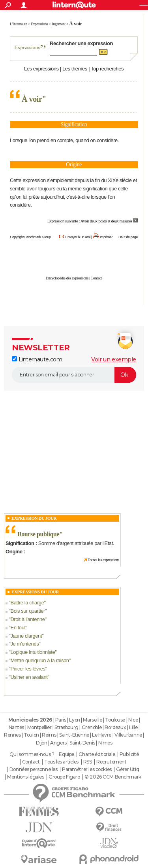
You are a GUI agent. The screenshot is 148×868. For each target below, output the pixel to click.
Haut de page (128, 237)
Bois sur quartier (28, 611)
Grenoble (92, 727)
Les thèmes (75, 69)
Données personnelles (34, 769)
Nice (133, 720)
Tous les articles (61, 762)
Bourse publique (38, 534)
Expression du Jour (34, 518)
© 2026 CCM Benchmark (113, 777)
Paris (61, 720)
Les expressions (41, 69)
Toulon (31, 735)
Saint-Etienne (74, 735)
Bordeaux (115, 727)
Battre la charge (27, 603)
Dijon (42, 743)
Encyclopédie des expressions (67, 278)
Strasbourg (67, 727)
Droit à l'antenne (27, 619)
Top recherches (107, 69)
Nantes (16, 727)
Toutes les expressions (103, 560)
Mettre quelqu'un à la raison (39, 660)
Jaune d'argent (26, 636)
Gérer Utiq (127, 769)
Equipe (66, 754)
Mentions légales (25, 777)
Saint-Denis (82, 743)
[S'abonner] (74, 375)
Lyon (74, 720)
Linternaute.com (37, 359)
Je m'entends (24, 644)
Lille (133, 727)
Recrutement (111, 762)
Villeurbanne (128, 735)
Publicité (129, 754)
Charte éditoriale (97, 754)
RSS (88, 762)
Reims (49, 735)
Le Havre (102, 735)
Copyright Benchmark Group (30, 237)
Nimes (105, 743)
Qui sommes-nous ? (32, 754)
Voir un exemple (114, 359)
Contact (96, 278)
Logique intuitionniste (33, 652)
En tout (18, 628)
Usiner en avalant (29, 677)
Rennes (12, 735)
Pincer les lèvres (28, 669)
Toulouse (115, 720)
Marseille (92, 720)
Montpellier (39, 727)
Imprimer (106, 237)
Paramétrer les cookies (87, 769)
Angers (58, 743)
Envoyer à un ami (78, 237)
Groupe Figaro (64, 777)
